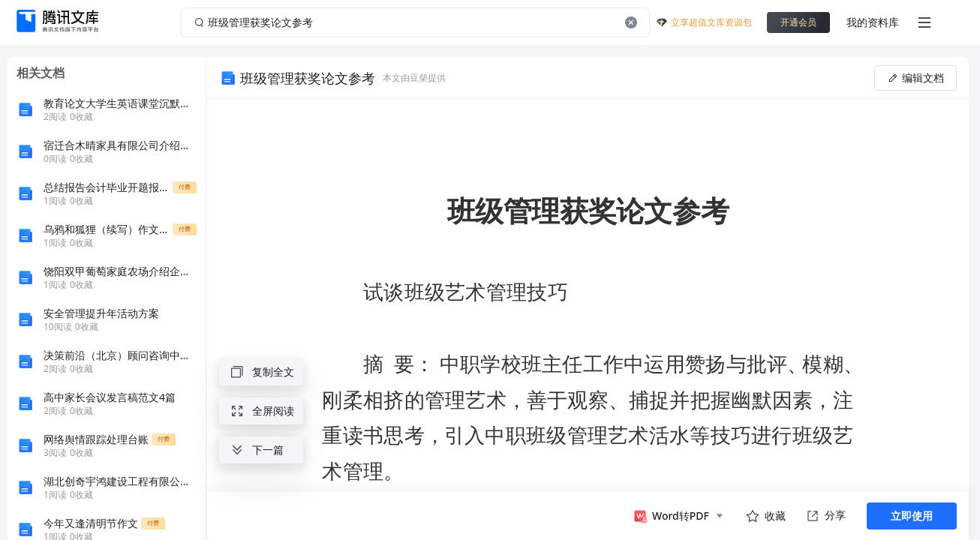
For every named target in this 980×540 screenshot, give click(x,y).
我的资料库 (873, 22)
